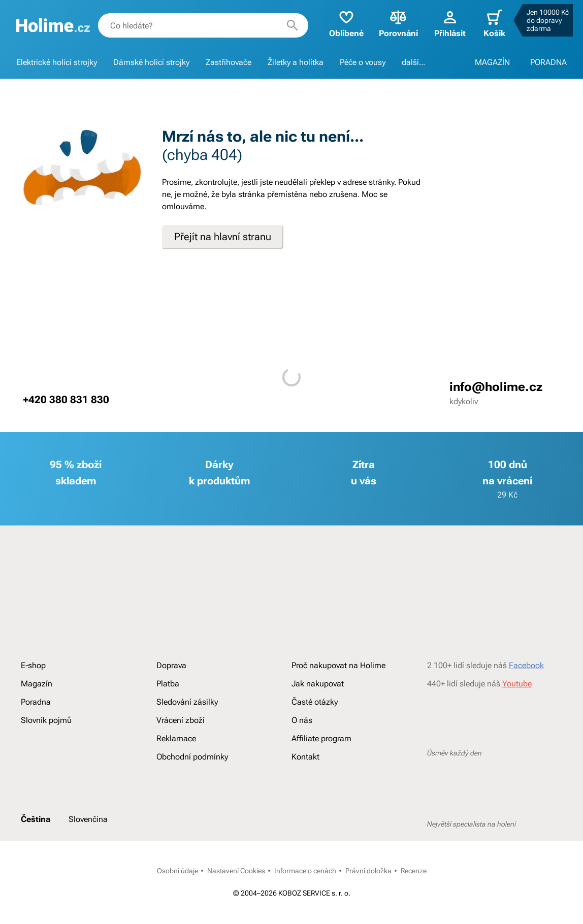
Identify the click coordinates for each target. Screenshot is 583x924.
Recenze (414, 871)
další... (413, 62)
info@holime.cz (496, 387)
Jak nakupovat (318, 684)
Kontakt (305, 757)
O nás (302, 720)
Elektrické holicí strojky (57, 62)
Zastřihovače (229, 62)
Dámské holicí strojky (151, 62)
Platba (168, 684)
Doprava (171, 665)
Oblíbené (346, 23)
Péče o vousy (363, 62)
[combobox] (203, 25)
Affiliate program (321, 738)
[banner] (53, 25)
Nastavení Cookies (236, 871)
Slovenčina (88, 819)
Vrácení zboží (181, 720)
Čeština (36, 819)
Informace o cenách (305, 871)
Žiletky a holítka (296, 62)
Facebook (526, 665)
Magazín (37, 684)
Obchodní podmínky (192, 757)
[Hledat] (293, 25)
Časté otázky (315, 702)
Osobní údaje (177, 871)
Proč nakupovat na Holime (338, 665)
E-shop (33, 665)
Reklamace (176, 738)
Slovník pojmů (46, 720)
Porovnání (398, 23)
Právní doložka (368, 871)
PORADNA (548, 62)
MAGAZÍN (492, 62)
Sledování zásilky (187, 702)
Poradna (36, 702)
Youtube (517, 684)
